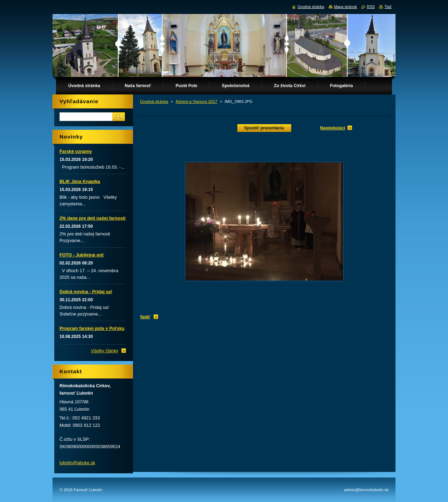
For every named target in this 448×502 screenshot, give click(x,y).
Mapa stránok (345, 7)
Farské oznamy (76, 151)
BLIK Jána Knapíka (80, 181)
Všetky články (105, 351)
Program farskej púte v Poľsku (92, 328)
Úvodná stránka (154, 101)
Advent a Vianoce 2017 (197, 101)
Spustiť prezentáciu (264, 128)
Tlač (388, 7)
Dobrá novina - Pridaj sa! (86, 292)
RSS (371, 7)
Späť (145, 317)
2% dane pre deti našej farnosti (92, 218)
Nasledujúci (332, 128)
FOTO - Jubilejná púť (82, 255)
